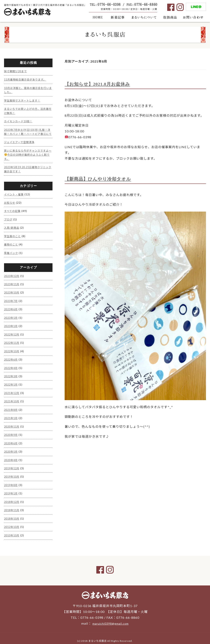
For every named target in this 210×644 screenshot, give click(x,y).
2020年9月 (12, 431)
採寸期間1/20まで (16, 71)
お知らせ (10, 204)
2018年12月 (13, 497)
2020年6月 (12, 439)
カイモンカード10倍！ (19, 120)
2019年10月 (13, 472)
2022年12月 (13, 333)
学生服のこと (13, 236)
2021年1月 (12, 415)
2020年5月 (12, 448)
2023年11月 (13, 284)
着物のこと (12, 245)
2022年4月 (12, 366)
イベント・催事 (15, 195)
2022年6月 (12, 357)
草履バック (12, 253)
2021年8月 (12, 407)
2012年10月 (13, 521)
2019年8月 (12, 480)
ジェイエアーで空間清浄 (20, 144)
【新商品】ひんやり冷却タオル (101, 179)
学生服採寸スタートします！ (24, 100)
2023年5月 (12, 316)
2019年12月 (13, 464)
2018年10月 (13, 513)
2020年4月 (12, 456)
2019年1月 (12, 489)
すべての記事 (13, 212)
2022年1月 (12, 382)
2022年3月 (12, 374)
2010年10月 (13, 530)
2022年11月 (13, 341)
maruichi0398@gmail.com (110, 618)
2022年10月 (13, 349)
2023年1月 (12, 325)
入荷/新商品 (12, 228)
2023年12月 (13, 276)
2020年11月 (13, 423)
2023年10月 (13, 292)
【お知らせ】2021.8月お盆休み (100, 84)
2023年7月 (12, 300)
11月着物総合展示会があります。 (27, 79)
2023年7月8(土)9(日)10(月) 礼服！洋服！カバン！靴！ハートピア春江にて (28, 132)
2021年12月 (13, 390)
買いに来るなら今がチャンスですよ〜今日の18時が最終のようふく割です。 (27, 156)
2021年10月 (13, 398)
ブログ (9, 220)
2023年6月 (12, 308)
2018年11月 (13, 505)
